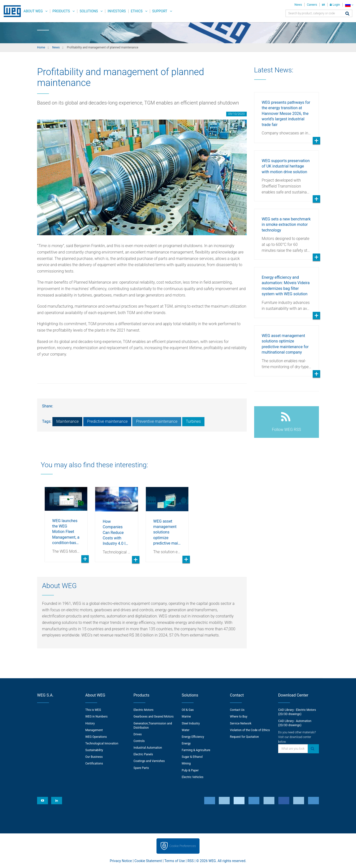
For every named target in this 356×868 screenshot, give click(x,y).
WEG (11, 11)
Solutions (89, 11)
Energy (186, 743)
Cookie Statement (148, 861)
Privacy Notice (121, 861)
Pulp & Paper (190, 770)
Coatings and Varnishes (149, 761)
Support (160, 11)
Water (186, 730)
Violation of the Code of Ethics (250, 730)
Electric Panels (143, 754)
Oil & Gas (188, 710)
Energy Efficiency (193, 737)
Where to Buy (239, 717)
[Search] (347, 14)
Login (335, 5)
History (90, 723)
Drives (138, 734)
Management (94, 730)
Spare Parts (141, 768)
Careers (312, 5)
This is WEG (93, 710)
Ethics (137, 11)
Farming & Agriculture (196, 750)
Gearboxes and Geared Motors (154, 717)
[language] (349, 5)
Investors (117, 11)
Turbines (193, 421)
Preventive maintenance (157, 421)
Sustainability (94, 750)
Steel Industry (191, 723)
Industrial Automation (148, 748)
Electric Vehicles (193, 777)
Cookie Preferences (183, 846)
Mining (186, 763)
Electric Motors (144, 710)
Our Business (94, 757)
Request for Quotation (244, 737)
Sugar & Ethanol (192, 757)
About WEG (33, 11)
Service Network (241, 723)
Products (61, 11)
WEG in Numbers (96, 717)
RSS (190, 861)
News (298, 5)
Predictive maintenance (107, 421)
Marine (186, 717)
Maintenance (67, 421)
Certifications (94, 763)
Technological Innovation (102, 743)
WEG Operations (96, 737)
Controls (139, 741)
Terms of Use (175, 861)
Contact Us (237, 710)
